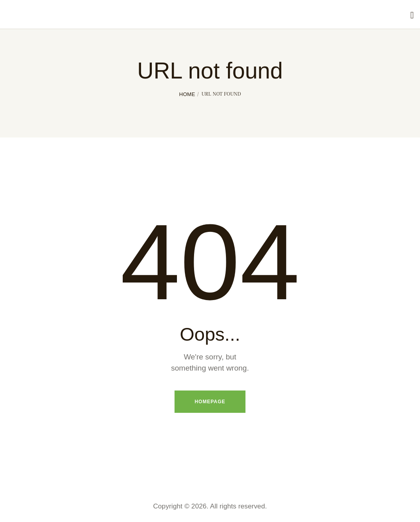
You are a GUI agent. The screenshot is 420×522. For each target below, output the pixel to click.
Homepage (210, 402)
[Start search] (412, 16)
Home (187, 94)
